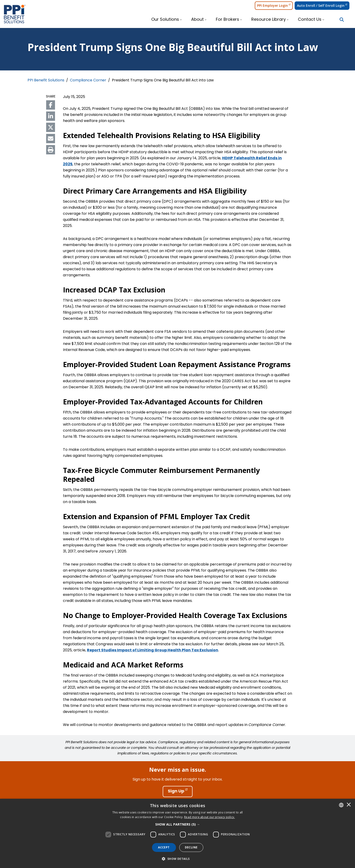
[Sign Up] (178, 792)
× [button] (349, 805)
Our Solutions (165, 20)
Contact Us (310, 20)
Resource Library (269, 20)
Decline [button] (191, 847)
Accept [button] (164, 847)
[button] (178, 824)
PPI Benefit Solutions (46, 80)
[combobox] (341, 805)
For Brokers (227, 20)
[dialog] (177, 833)
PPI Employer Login (274, 5)
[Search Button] (342, 20)
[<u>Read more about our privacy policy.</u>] (210, 817)
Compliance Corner (88, 80)
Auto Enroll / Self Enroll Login (322, 5)
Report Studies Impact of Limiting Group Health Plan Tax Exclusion (153, 650)
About (197, 20)
